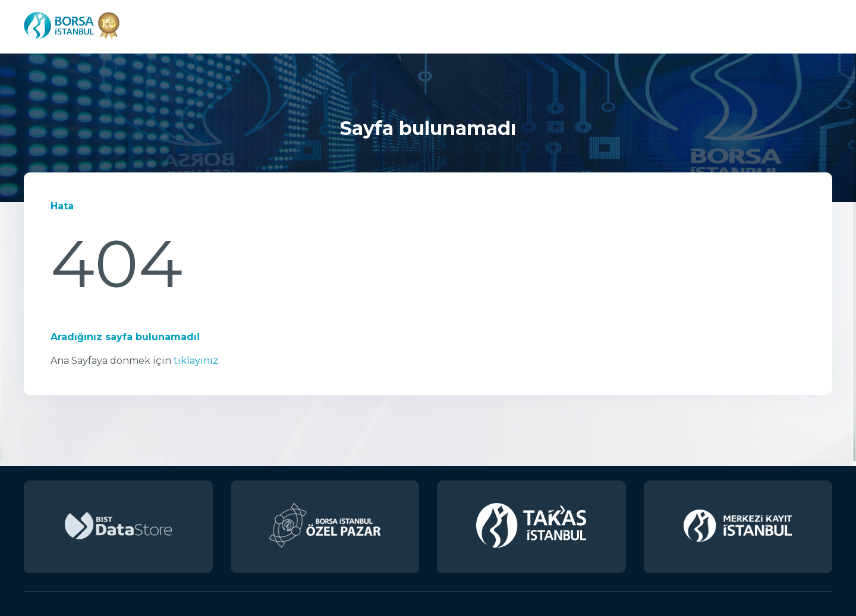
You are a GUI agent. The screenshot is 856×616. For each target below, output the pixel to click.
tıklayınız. (197, 361)
